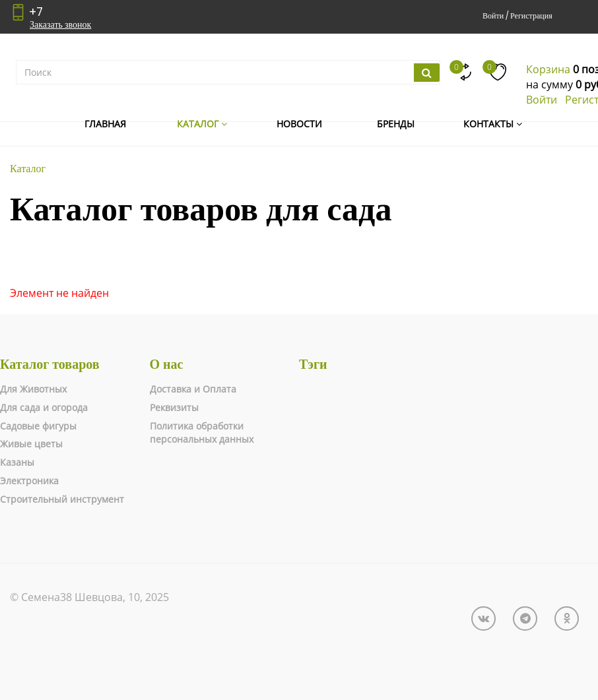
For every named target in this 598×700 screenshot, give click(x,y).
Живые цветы (31, 444)
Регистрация (531, 16)
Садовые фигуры (38, 426)
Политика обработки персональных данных (202, 433)
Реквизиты (174, 407)
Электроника (29, 481)
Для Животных (33, 389)
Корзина (548, 69)
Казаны (17, 462)
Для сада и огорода (44, 407)
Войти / (495, 16)
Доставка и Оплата (193, 389)
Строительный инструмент (62, 499)
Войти (542, 100)
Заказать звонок (60, 24)
